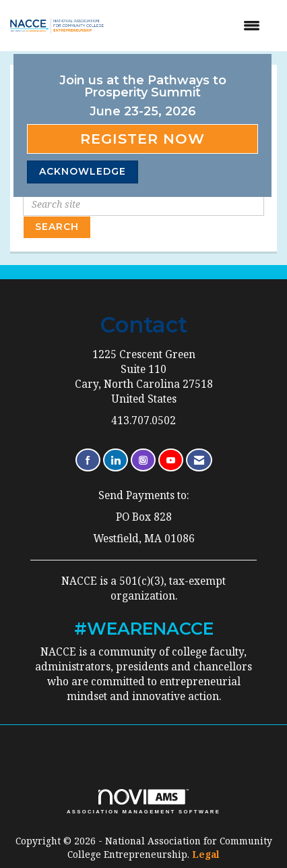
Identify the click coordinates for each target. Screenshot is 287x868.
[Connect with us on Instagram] (143, 460)
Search (57, 227)
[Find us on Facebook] (88, 460)
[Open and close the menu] (194, 26)
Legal (206, 854)
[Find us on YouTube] (171, 460)
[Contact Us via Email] (199, 460)
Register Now (142, 139)
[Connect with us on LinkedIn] (116, 460)
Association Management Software (143, 802)
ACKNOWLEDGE (83, 171)
